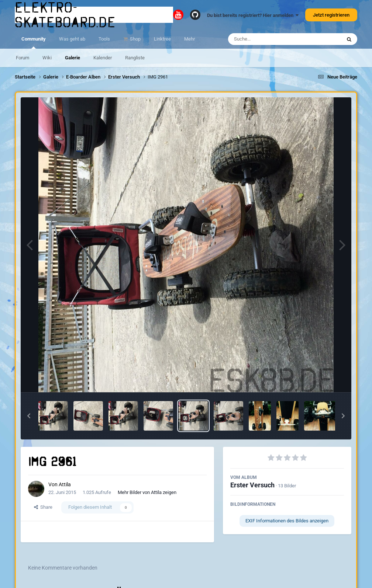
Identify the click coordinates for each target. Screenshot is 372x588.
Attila (65, 484)
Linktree (162, 39)
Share (43, 507)
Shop (135, 39)
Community (34, 42)
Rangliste (135, 58)
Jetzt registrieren (331, 15)
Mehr (190, 39)
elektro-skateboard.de (65, 15)
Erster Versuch (252, 485)
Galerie (73, 58)
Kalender (103, 58)
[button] (29, 416)
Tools (104, 39)
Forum (23, 58)
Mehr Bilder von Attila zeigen (147, 492)
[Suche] (270, 39)
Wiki (47, 58)
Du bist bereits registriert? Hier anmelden (253, 15)
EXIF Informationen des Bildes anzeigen (287, 521)
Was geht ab (72, 39)
